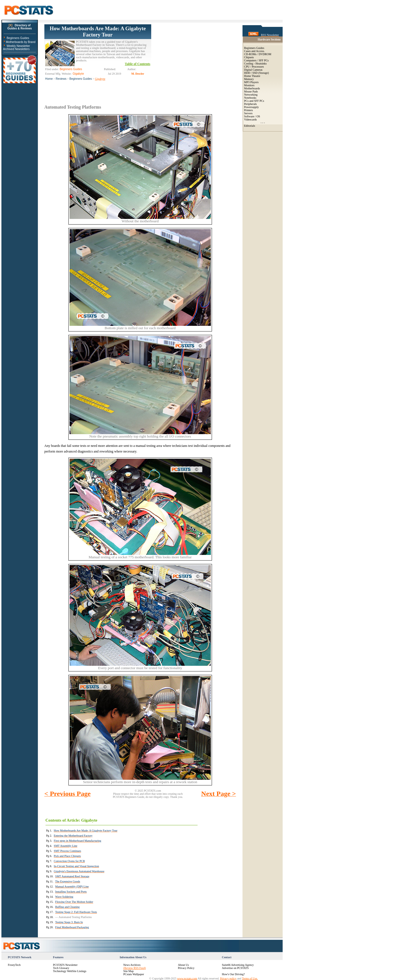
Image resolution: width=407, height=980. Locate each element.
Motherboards (252, 88)
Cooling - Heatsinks (256, 63)
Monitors (249, 85)
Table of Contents (138, 64)
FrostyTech (14, 965)
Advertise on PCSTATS (235, 968)
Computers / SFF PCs (256, 60)
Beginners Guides (18, 38)
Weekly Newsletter (18, 46)
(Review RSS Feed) (134, 968)
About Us (183, 965)
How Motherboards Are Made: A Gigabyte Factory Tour (98, 32)
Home (49, 79)
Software (249, 116)
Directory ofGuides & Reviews (20, 27)
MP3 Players (251, 82)
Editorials (250, 126)
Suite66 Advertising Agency (238, 965)
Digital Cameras (253, 70)
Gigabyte (100, 79)
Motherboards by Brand (21, 42)
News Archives (132, 965)
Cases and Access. (255, 51)
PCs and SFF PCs (254, 101)
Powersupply (252, 107)
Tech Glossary (61, 968)
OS (258, 116)
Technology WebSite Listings (70, 971)
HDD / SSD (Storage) (257, 73)
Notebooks (250, 98)
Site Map (128, 971)
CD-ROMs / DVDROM (258, 54)
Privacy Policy (186, 968)
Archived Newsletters (16, 49)
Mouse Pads (251, 91)
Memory (249, 79)
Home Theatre (252, 76)
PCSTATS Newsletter (65, 965)
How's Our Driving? (233, 974)
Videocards (251, 119)
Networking (251, 95)
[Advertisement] (194, 60)
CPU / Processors (254, 67)
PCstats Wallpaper (134, 974)
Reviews (61, 79)
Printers (249, 110)
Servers (248, 113)
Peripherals (251, 104)
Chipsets (249, 57)
